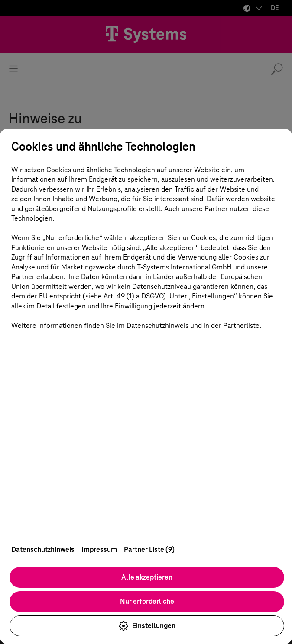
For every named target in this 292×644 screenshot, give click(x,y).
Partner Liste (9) (149, 549)
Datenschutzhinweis (43, 549)
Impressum (99, 549)
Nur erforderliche (147, 601)
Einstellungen (147, 626)
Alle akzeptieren (147, 577)
